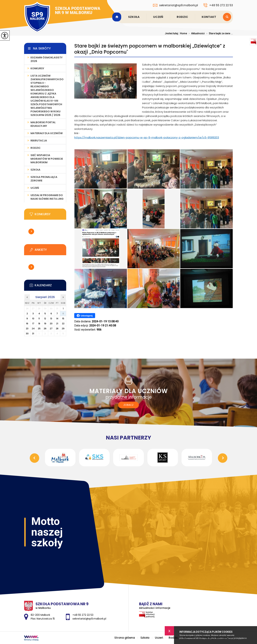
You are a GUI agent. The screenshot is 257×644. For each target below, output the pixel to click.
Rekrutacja (39, 141)
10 (33, 319)
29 (63, 329)
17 (33, 324)
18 (39, 324)
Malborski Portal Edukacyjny (43, 124)
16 (27, 324)
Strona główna (117, 17)
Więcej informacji (31, 231)
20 (51, 324)
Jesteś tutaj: (172, 33)
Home (183, 33)
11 (39, 319)
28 (57, 329)
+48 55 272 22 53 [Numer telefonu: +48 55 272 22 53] (83, 615)
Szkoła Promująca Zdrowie (44, 179)
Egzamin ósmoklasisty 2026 (46, 59)
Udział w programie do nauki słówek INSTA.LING (47, 197)
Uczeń (158, 17)
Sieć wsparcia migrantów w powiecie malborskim (47, 159)
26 (45, 329)
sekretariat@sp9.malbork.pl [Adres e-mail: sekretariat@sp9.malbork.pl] (89, 619)
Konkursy (37, 68)
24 (33, 329)
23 (27, 329)
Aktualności (196, 33)
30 (27, 334)
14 (57, 319)
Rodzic (182, 17)
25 (39, 329)
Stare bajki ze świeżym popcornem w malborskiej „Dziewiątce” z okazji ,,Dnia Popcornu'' (150, 49)
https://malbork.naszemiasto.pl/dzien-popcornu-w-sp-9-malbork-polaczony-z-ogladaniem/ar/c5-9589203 (147, 137)
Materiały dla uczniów (47, 133)
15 (63, 319)
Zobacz (128, 405)
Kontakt (209, 17)
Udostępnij (85, 316)
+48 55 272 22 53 (218, 5)
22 (63, 324)
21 (57, 324)
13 (51, 319)
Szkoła (134, 17)
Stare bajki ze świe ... (219, 33)
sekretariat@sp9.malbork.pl (175, 5)
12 (45, 319)
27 (51, 329)
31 (33, 334)
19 (45, 324)
